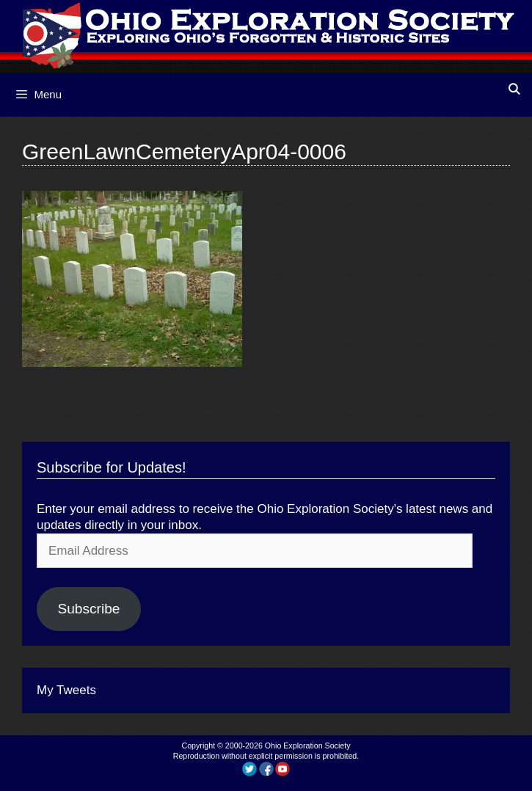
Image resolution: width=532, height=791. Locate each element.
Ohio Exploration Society (308, 746)
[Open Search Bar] (514, 89)
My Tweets (66, 690)
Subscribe (88, 609)
